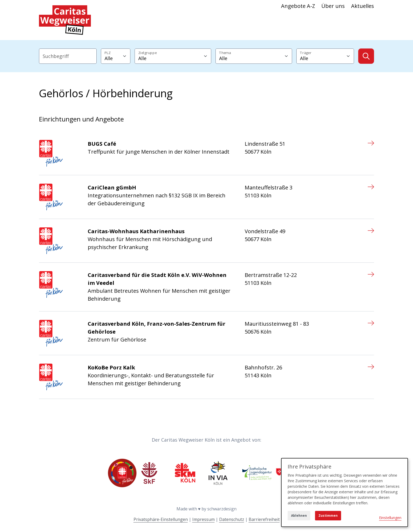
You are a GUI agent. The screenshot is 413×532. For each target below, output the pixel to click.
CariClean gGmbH (112, 187)
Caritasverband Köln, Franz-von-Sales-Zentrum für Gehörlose (157, 328)
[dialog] (345, 492)
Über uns (333, 6)
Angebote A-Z (298, 6)
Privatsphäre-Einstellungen (161, 519)
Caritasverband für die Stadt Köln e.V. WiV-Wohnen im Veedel (157, 279)
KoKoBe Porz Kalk (111, 367)
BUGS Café (102, 144)
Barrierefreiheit (264, 519)
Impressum (203, 519)
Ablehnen (299, 516)
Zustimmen (328, 516)
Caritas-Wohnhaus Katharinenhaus (136, 231)
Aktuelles (363, 6)
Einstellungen (390, 518)
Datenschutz (232, 519)
